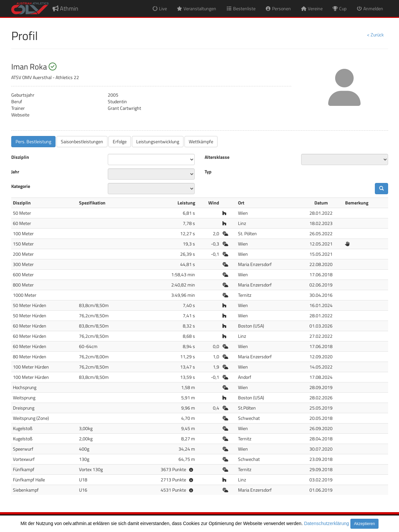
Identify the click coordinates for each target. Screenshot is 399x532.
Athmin (65, 8)
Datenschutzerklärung (327, 523)
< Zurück (375, 35)
